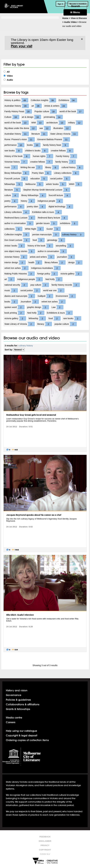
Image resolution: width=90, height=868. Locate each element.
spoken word (14, 307)
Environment (66, 296)
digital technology (61, 207)
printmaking (53, 117)
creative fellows (62, 151)
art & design (32, 117)
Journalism (30, 302)
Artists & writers (56, 106)
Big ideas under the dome (21, 128)
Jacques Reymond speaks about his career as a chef (34, 515)
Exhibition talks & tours (47, 212)
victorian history (16, 257)
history (28, 201)
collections (13, 229)
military (75, 123)
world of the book (72, 111)
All (7, 72)
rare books (13, 151)
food (39, 240)
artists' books (56, 184)
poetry (11, 201)
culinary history (73, 234)
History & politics (16, 100)
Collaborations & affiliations (23, 704)
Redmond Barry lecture (53, 218)
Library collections (67, 173)
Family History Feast (18, 111)
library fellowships (17, 173)
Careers (11, 722)
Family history (66, 156)
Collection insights (43, 100)
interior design (15, 262)
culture (12, 195)
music (11, 167)
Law (57, 307)
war (45, 128)
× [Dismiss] (82, 39)
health (35, 262)
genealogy (56, 240)
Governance (14, 695)
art (37, 106)
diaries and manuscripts (20, 296)
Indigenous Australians (46, 268)
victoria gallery (71, 274)
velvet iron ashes (16, 268)
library (52, 167)
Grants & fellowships (18, 709)
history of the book (40, 246)
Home (65, 18)
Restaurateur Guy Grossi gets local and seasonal (31, 415)
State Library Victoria (64, 134)
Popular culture (46, 111)
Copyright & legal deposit (22, 735)
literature (40, 134)
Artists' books (15, 246)
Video (8, 76)
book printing (15, 313)
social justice (60, 179)
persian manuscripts (46, 234)
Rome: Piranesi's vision (20, 139)
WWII (75, 184)
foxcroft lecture (60, 195)
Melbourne (34, 184)
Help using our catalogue (21, 731)
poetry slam (36, 207)
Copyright (45, 850)
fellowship (37, 318)
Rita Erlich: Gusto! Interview (20, 615)
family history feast (56, 145)
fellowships (14, 184)
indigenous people (50, 201)
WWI (37, 123)
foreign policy (48, 274)
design (75, 262)
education (39, 179)
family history (66, 162)
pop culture (40, 285)
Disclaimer (45, 841)
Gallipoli (45, 296)
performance (14, 145)
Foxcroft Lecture (16, 179)
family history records (66, 285)
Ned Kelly (54, 279)
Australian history (17, 106)
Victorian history (16, 162)
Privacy (45, 845)
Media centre (14, 718)
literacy (45, 324)
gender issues (47, 223)
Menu (75, 12)
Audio (8, 80)
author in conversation (19, 223)
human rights (43, 156)
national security (16, 285)
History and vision (17, 690)
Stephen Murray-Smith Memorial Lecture (47, 190)
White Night (34, 229)
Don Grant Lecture (17, 240)
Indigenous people (30, 279)
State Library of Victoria (20, 324)
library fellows (55, 262)
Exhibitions (68, 100)
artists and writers (42, 257)
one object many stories (20, 251)
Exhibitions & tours (60, 313)
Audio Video (70, 22)
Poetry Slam (42, 173)
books (34, 145)
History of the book (17, 156)
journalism (66, 257)
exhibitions (69, 223)
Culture (12, 117)
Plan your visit (22, 46)
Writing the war (32, 167)
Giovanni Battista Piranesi (54, 139)
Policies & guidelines (18, 700)
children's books (37, 151)
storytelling (65, 246)
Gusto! (54, 229)
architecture (56, 123)
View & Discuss (79, 18)
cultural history (72, 167)
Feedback (45, 837)
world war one (54, 290)
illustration (62, 128)
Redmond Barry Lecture (20, 218)
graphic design (38, 307)
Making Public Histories (20, 274)
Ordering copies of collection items (27, 740)
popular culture (66, 324)
